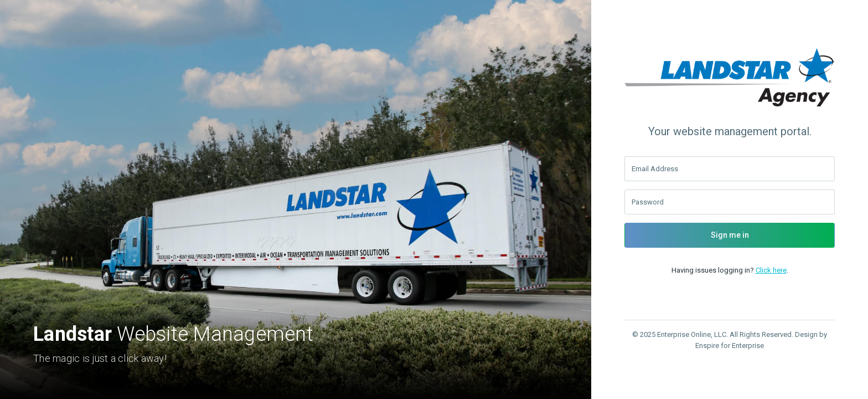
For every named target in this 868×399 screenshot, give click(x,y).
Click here (771, 270)
